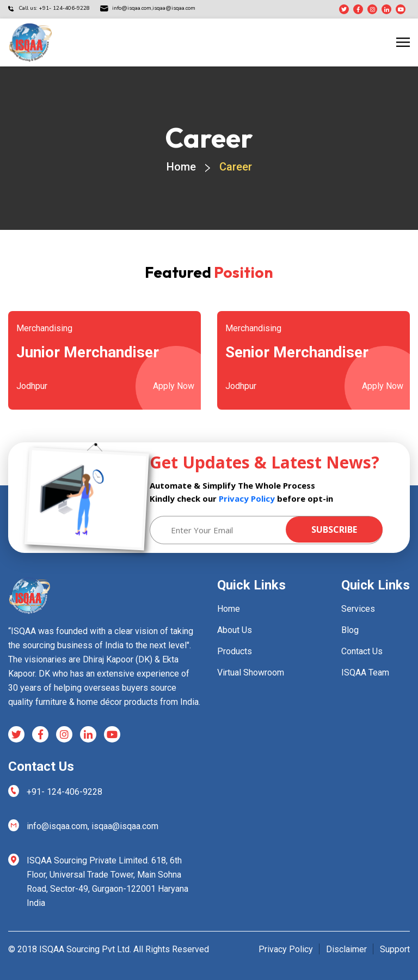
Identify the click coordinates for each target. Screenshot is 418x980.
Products (235, 651)
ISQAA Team (365, 672)
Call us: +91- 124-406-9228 (54, 8)
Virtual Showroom (251, 672)
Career (236, 167)
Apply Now (174, 386)
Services (358, 609)
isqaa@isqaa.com (154, 8)
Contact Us (362, 651)
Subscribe (334, 529)
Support (395, 949)
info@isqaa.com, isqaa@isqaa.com (93, 826)
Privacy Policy (247, 498)
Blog (350, 630)
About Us (235, 630)
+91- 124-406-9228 (64, 792)
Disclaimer (346, 949)
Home (181, 167)
